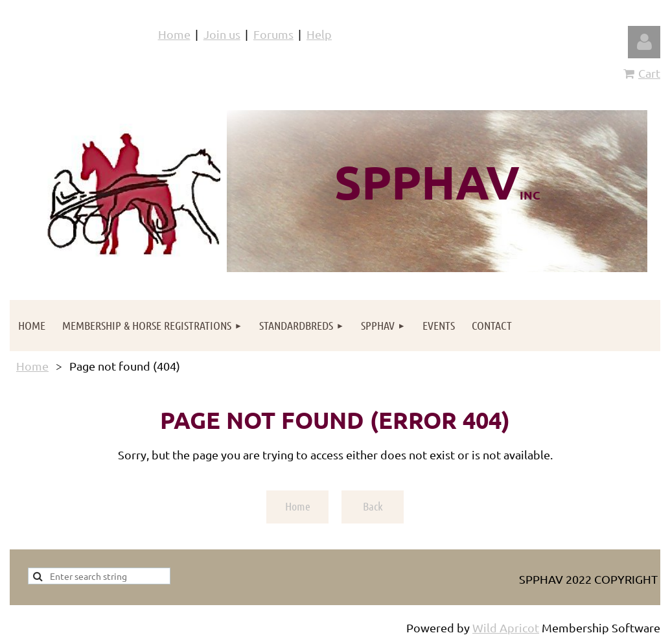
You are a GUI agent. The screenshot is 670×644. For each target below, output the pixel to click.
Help (319, 34)
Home (174, 34)
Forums (273, 34)
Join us (222, 34)
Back (373, 506)
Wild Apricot (506, 627)
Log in (644, 42)
